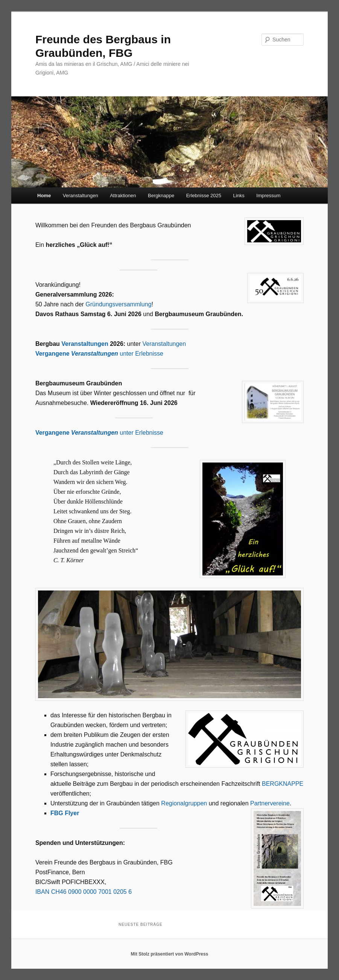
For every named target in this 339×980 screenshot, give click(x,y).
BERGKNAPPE (283, 784)
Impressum (268, 196)
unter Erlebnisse (99, 354)
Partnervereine (270, 803)
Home (44, 196)
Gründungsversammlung (118, 304)
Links (239, 196)
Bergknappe (161, 196)
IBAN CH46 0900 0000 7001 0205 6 (84, 892)
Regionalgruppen (185, 803)
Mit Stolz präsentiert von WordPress (170, 954)
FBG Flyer (65, 813)
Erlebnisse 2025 (204, 196)
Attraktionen (123, 196)
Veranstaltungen (81, 196)
